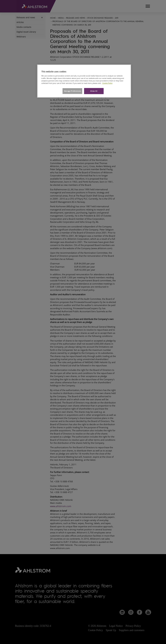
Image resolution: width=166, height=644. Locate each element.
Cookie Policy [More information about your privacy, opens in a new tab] (107, 83)
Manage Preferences (72, 91)
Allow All (94, 91)
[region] (84, 81)
